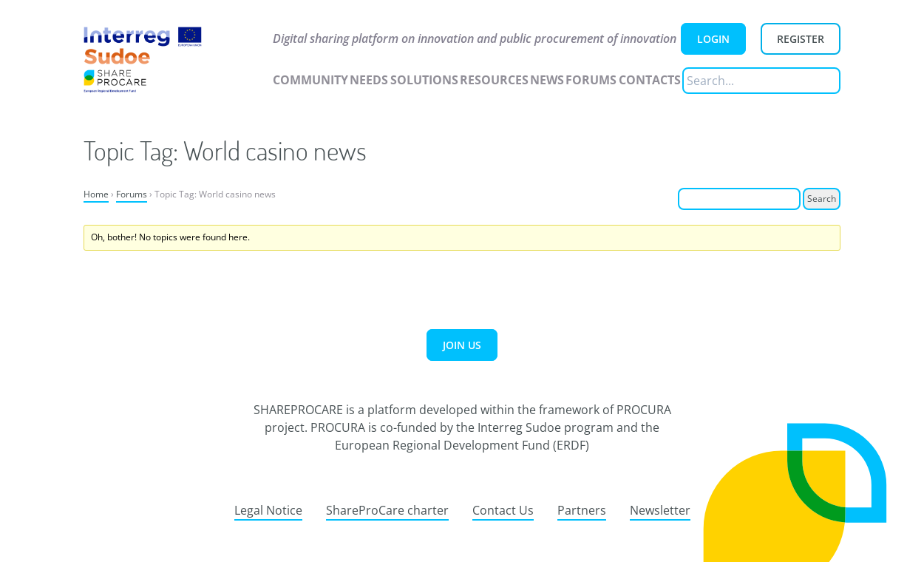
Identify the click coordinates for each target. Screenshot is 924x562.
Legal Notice (268, 510)
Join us (462, 345)
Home (96, 194)
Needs (369, 80)
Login (713, 39)
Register (801, 39)
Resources (494, 80)
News (547, 80)
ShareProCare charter (387, 510)
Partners (582, 510)
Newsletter (660, 510)
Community (310, 80)
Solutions (424, 80)
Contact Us (503, 510)
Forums (591, 80)
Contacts (650, 80)
